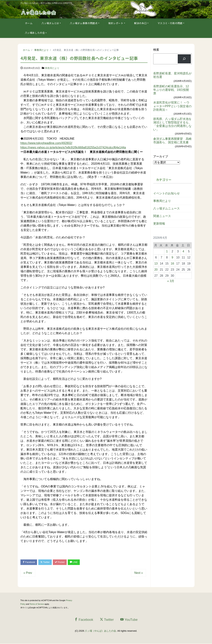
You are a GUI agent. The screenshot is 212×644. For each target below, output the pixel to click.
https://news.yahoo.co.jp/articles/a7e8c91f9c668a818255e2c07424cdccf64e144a (73, 147)
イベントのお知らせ (167, 193)
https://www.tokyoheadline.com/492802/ (46, 143)
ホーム (29, 23)
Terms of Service (37, 605)
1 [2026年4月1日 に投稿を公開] (167, 251)
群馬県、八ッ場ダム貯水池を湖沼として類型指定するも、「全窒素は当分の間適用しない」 (172, 124)
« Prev (28, 573)
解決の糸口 (140, 23)
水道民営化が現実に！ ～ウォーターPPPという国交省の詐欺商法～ (172, 106)
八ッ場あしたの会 (35, 33)
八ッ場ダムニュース (167, 208)
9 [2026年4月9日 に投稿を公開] (172, 257)
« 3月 (171, 281)
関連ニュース (162, 216)
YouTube (129, 620)
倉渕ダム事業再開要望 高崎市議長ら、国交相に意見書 (172, 141)
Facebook (30, 562)
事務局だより (52, 68)
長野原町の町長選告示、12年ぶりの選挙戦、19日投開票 (171, 90)
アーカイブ (161, 156)
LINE (79, 562)
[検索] (184, 59)
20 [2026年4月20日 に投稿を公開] (156, 270)
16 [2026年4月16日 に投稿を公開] (172, 264)
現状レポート (116, 23)
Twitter (47, 562)
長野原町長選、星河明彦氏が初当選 (172, 75)
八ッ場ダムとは (50, 23)
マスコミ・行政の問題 (170, 23)
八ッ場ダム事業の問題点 (84, 23)
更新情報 (159, 224)
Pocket (64, 562)
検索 (156, 50)
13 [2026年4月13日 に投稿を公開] (156, 264)
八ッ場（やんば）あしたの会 (100, 631)
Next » (139, 573)
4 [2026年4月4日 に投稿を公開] (183, 251)
